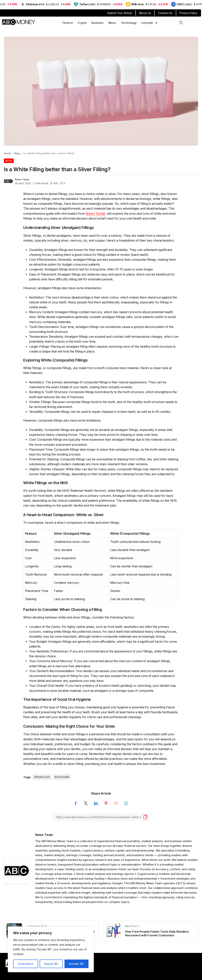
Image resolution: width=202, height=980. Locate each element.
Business (97, 23)
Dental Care (43, 777)
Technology (129, 23)
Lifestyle (150, 23)
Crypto (82, 23)
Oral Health (63, 777)
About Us (145, 13)
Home (7, 153)
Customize (26, 964)
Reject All (51, 964)
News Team (22, 179)
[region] (51, 949)
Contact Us (165, 13)
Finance (68, 23)
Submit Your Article (120, 13)
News (112, 23)
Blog (17, 153)
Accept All (76, 964)
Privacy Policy (188, 13)
